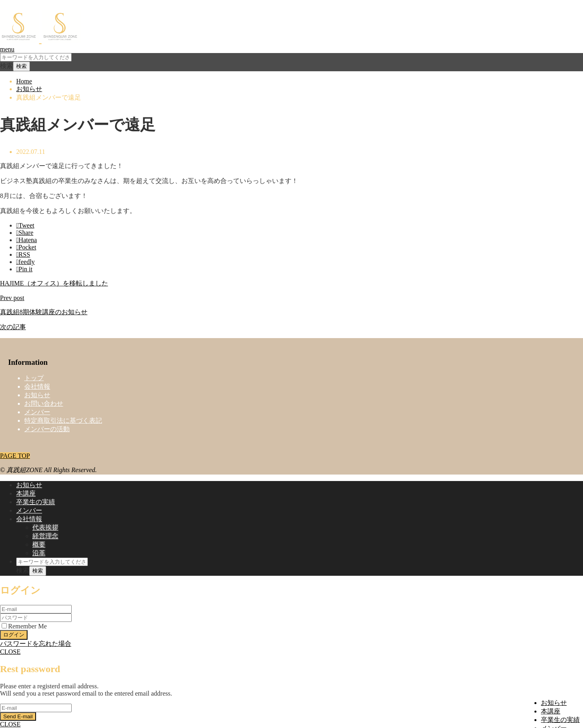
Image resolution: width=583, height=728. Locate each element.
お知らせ (554, 703)
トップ (34, 378)
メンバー (37, 412)
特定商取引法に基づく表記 (63, 420)
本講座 (551, 711)
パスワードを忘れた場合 (36, 644)
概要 (39, 544)
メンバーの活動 (47, 429)
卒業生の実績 (560, 720)
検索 (6, 66)
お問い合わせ (44, 403)
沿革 (39, 553)
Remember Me (24, 626)
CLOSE (10, 652)
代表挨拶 (45, 527)
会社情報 (37, 386)
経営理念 (45, 536)
